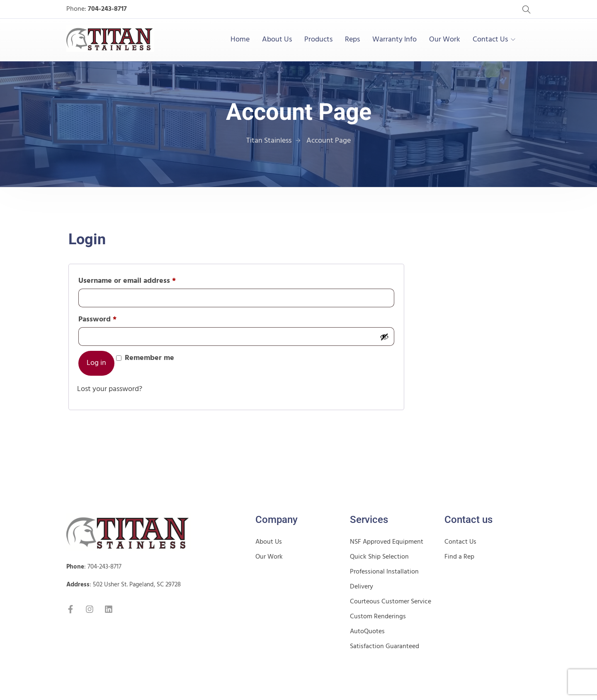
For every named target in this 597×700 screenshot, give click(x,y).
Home (240, 40)
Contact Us (490, 40)
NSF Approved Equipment (387, 542)
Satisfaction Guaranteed (385, 647)
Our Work (445, 40)
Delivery (362, 587)
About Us (277, 40)
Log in (96, 363)
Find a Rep (459, 557)
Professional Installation (384, 572)
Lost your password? (110, 389)
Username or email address (142, 280)
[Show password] (384, 337)
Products (318, 40)
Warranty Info (394, 40)
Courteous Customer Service (391, 602)
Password (113, 319)
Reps (352, 40)
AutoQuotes (367, 632)
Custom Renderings (378, 617)
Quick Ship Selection (379, 557)
